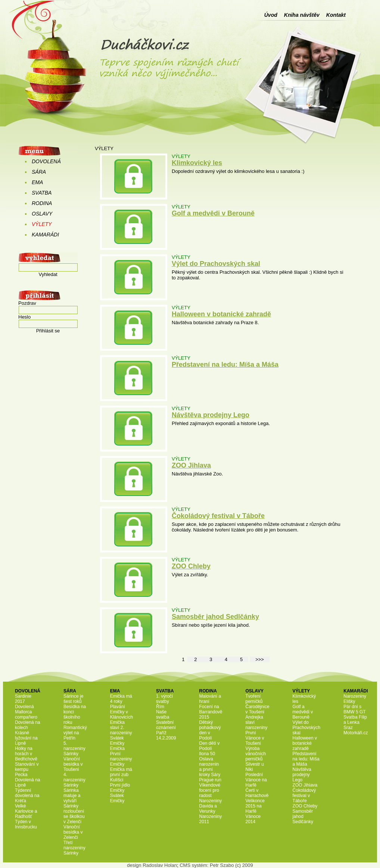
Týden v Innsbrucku (26, 824)
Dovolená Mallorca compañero (26, 712)
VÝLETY (42, 224)
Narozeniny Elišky (355, 699)
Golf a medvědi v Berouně (213, 213)
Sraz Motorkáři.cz (356, 730)
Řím (160, 707)
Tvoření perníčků (254, 699)
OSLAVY (42, 214)
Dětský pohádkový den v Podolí (210, 730)
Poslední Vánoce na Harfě (256, 780)
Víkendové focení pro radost (210, 790)
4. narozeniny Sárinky (74, 780)
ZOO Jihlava (191, 465)
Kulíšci (117, 780)
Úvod (271, 15)
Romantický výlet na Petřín (75, 733)
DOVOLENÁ (46, 161)
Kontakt (336, 15)
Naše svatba (163, 714)
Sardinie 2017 (23, 699)
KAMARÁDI (45, 235)
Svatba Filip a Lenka (355, 720)
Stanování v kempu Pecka (27, 769)
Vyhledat (48, 274)
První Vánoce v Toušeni (255, 738)
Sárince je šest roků (73, 699)
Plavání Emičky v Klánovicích (122, 712)
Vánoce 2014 (253, 819)
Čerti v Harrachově (257, 793)
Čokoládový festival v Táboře (218, 516)
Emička (117, 748)
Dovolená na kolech (27, 725)
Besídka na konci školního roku (75, 714)
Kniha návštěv (302, 15)
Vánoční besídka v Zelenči (73, 832)
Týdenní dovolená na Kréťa (27, 796)
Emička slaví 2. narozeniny (121, 728)
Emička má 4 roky (121, 699)
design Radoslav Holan (152, 865)
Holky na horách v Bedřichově (26, 754)
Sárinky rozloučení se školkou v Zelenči (74, 814)
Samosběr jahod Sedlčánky (215, 617)
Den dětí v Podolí (209, 746)
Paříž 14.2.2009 (166, 735)
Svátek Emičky (117, 741)
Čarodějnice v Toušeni (258, 709)
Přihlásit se (48, 331)
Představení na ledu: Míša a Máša (225, 365)
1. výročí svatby (164, 699)
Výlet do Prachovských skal (216, 264)
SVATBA (42, 193)
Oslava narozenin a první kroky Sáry (210, 767)
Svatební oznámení (166, 725)
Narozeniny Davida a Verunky (210, 806)
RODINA (42, 203)
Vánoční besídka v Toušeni (73, 764)
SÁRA (39, 172)
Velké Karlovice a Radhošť (26, 811)
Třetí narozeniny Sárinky (74, 848)
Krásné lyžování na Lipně (26, 738)
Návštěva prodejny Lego (211, 415)
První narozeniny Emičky (121, 759)
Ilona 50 (207, 754)
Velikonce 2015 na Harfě (255, 806)
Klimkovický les (197, 163)
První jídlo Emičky (120, 788)
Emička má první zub (121, 772)
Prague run (210, 780)
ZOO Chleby (191, 566)
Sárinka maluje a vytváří (72, 796)
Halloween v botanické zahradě (221, 314)
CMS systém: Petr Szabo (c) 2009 (216, 865)
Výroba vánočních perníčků (256, 754)
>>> (260, 659)
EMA (37, 182)
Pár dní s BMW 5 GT (354, 709)
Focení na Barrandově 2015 (211, 712)
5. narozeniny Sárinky (74, 748)
